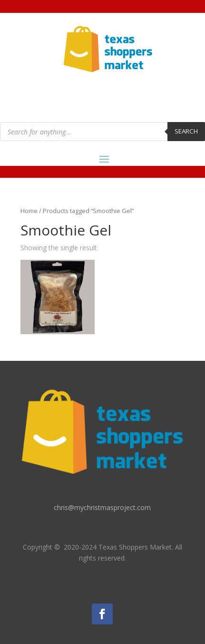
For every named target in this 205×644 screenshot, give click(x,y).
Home (29, 211)
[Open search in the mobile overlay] (102, 132)
